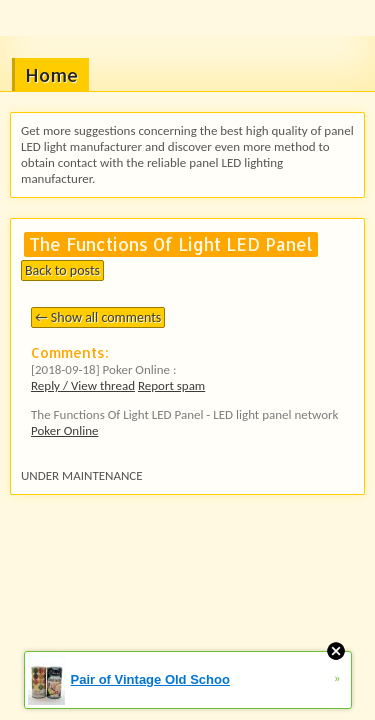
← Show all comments (98, 317)
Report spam (171, 385)
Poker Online (64, 430)
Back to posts (62, 270)
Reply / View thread (83, 385)
